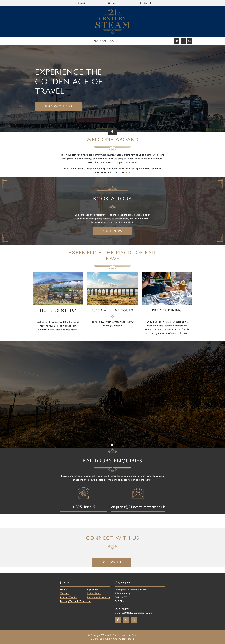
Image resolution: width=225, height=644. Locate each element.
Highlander (92, 590)
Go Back (146, 3)
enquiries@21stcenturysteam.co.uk (133, 613)
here (127, 172)
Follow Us (111, 562)
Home (63, 590)
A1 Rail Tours (94, 593)
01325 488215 (122, 609)
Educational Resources (98, 597)
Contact (79, 3)
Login (115, 3)
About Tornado (104, 41)
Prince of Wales (69, 597)
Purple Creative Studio (123, 639)
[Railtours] (113, 22)
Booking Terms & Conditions (75, 601)
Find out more (59, 106)
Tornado (65, 593)
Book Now (113, 231)
